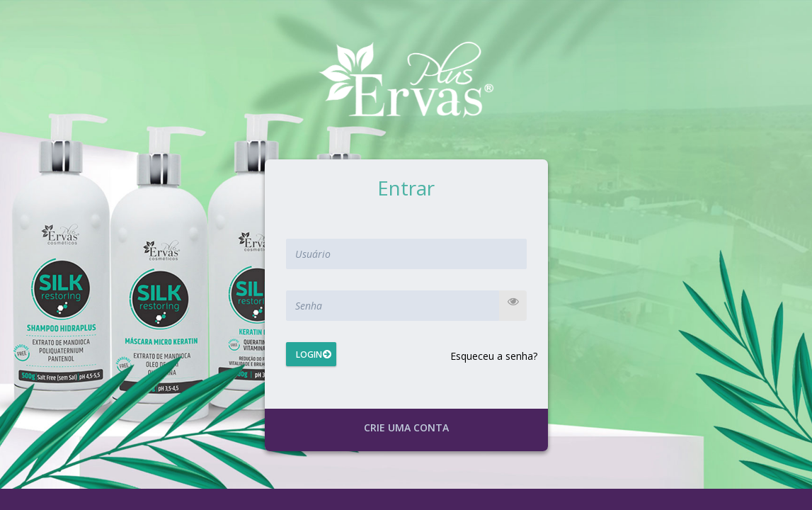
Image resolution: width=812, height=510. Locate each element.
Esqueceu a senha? (494, 356)
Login (309, 355)
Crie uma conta (406, 427)
